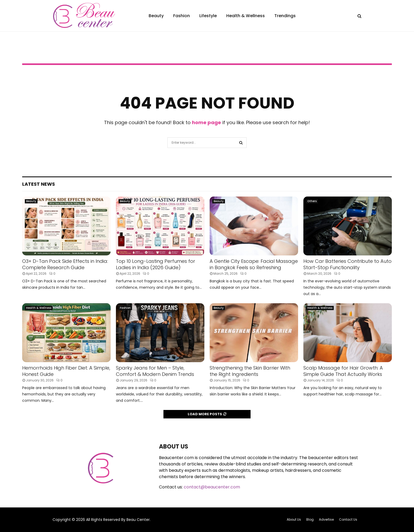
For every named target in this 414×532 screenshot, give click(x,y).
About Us (294, 519)
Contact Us (348, 519)
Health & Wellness (246, 16)
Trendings (285, 16)
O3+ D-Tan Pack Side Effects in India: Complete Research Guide (65, 264)
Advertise (326, 519)
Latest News (39, 184)
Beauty (156, 16)
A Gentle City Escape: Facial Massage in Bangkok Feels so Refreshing (254, 264)
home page (206, 122)
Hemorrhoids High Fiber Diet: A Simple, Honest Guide (66, 371)
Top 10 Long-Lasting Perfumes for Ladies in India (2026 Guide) (156, 264)
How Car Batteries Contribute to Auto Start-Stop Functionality (347, 264)
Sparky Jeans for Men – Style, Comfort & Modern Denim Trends (155, 371)
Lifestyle (208, 16)
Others (312, 201)
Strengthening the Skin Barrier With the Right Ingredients (250, 371)
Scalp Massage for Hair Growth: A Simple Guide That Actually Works (343, 371)
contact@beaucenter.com (212, 487)
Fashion (182, 16)
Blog (310, 519)
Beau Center (138, 520)
